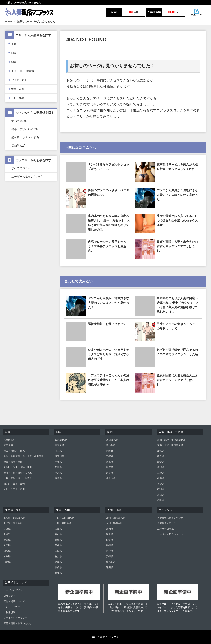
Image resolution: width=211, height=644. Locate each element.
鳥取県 (58, 540)
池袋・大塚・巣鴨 (13, 462)
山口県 (58, 551)
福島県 (7, 562)
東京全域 (8, 445)
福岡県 (110, 529)
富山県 (161, 495)
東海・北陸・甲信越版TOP (171, 440)
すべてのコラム (21, 168)
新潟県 (161, 462)
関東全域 (59, 445)
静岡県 (161, 456)
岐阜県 (161, 467)
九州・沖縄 (16, 98)
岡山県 (58, 534)
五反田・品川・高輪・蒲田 (18, 467)
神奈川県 (59, 456)
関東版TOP (61, 440)
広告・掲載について (14, 601)
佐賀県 (110, 540)
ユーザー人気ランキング (26, 177)
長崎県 (110, 545)
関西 (12, 62)
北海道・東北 (18, 80)
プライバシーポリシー (15, 618)
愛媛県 (58, 567)
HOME (9, 22)
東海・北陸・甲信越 (21, 71)
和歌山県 (111, 478)
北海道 (7, 534)
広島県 (58, 529)
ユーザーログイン (13, 590)
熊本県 (110, 534)
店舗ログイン (11, 596)
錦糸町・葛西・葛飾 (14, 484)
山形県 (7, 551)
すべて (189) (19, 121)
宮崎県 (110, 556)
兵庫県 (110, 462)
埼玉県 (58, 451)
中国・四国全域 (63, 523)
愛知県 (161, 451)
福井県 (161, 500)
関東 (12, 53)
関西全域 (111, 445)
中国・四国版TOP (64, 518)
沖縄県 (110, 567)
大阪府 (110, 451)
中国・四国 (16, 89)
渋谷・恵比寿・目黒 (14, 451)
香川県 (58, 556)
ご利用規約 (9, 612)
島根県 (58, 545)
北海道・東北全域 (13, 523)
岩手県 (7, 556)
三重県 (161, 473)
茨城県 (58, 467)
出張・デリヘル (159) (25, 129)
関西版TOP (112, 440)
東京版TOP (9, 440)
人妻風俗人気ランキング (170, 518)
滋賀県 (110, 467)
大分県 (110, 551)
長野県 (161, 484)
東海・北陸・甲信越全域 (170, 445)
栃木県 (58, 473)
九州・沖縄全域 (114, 523)
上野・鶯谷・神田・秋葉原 (18, 478)
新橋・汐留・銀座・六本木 (18, 473)
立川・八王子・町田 (14, 489)
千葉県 (58, 462)
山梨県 (161, 478)
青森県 (7, 540)
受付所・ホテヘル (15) (25, 137)
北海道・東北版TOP (14, 518)
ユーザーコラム (165, 529)
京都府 (110, 456)
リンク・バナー (12, 607)
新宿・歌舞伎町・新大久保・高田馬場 (24, 456)
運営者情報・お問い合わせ (18, 623)
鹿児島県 (111, 562)
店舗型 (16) (18, 146)
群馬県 (58, 478)
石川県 (161, 489)
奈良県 (110, 473)
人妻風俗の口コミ (167, 523)
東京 (12, 44)
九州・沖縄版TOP (115, 518)
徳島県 (58, 562)
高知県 (58, 573)
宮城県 (7, 529)
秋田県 (7, 545)
